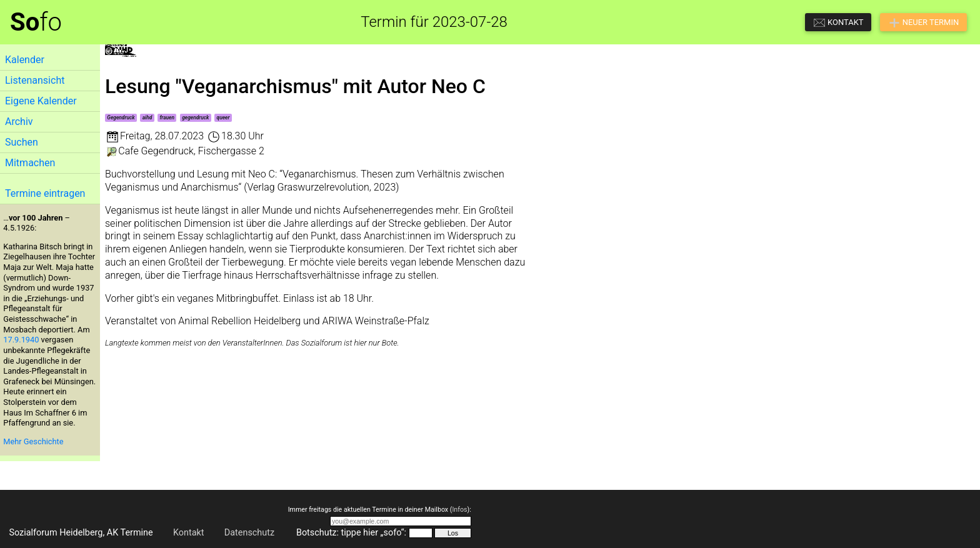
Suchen (22, 142)
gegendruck (195, 117)
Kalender (25, 60)
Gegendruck (121, 117)
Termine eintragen (45, 193)
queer (223, 117)
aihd (147, 117)
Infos (459, 510)
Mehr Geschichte (33, 441)
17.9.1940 (21, 340)
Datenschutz (249, 533)
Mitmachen (30, 163)
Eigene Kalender (41, 101)
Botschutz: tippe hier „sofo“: (351, 533)
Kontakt (189, 533)
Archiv (19, 122)
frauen (167, 117)
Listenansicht (35, 80)
